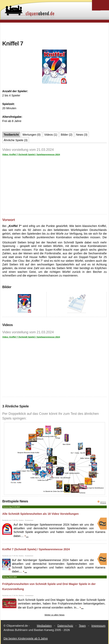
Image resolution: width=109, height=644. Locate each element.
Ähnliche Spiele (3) (16, 140)
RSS (103, 503)
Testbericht (11, 135)
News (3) (82, 135)
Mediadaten (44, 626)
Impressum (98, 626)
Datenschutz (65, 626)
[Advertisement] (54, 31)
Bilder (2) (67, 135)
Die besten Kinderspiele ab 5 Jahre (26, 638)
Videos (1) (51, 135)
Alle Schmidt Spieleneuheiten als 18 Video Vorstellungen (40, 514)
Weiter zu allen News (55, 615)
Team (82, 626)
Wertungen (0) (31, 135)
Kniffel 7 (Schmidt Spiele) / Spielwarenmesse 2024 (36, 549)
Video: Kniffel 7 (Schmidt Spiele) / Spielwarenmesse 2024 (31, 154)
